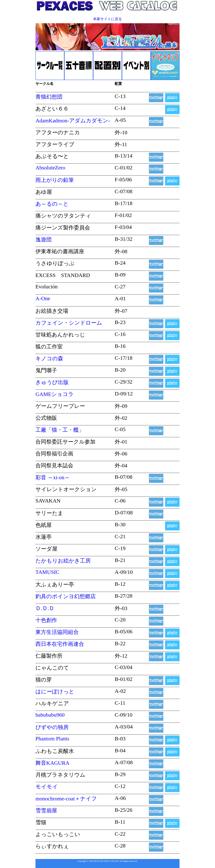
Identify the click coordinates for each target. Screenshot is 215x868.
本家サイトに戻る (107, 19)
